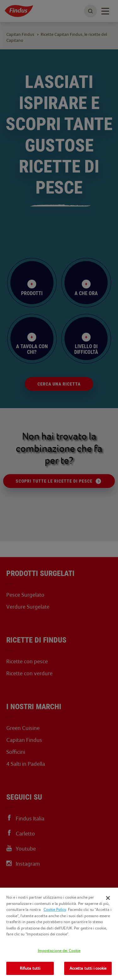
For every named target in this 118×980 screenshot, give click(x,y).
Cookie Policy (55, 909)
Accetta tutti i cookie (88, 968)
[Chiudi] (108, 898)
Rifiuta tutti (30, 968)
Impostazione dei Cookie (59, 951)
